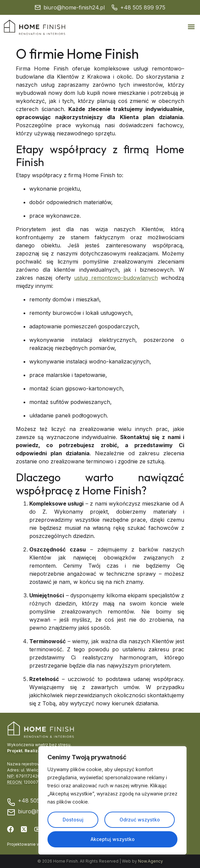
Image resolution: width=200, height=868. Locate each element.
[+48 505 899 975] (114, 7)
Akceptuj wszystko (113, 839)
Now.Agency (151, 861)
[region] (112, 801)
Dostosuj (73, 820)
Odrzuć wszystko (140, 820)
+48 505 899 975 (143, 7)
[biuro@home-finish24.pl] (38, 7)
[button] (191, 27)
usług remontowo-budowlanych (116, 278)
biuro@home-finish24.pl (74, 7)
